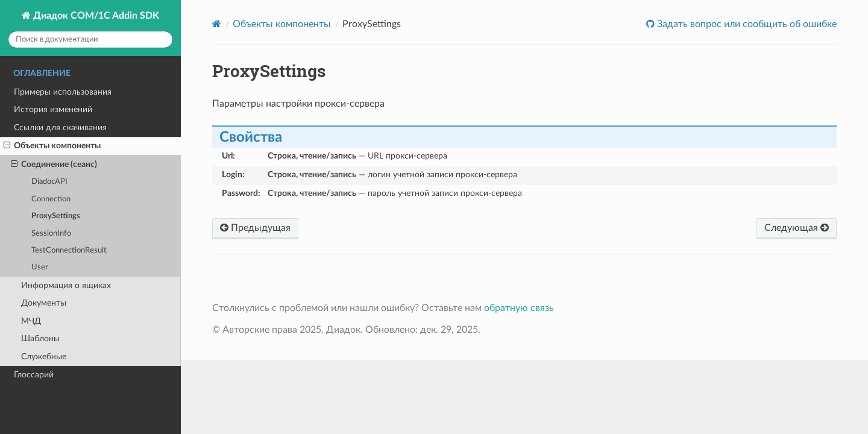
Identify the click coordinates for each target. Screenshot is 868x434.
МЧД (31, 321)
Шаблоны (40, 338)
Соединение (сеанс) (54, 165)
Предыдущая (255, 228)
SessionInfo (51, 234)
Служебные (44, 357)
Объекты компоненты (52, 146)
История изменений (53, 109)
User (40, 267)
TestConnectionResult (69, 250)
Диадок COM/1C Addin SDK (95, 16)
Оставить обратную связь (793, 33)
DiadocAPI (49, 182)
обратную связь (519, 308)
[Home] (217, 24)
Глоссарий (34, 375)
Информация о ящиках (66, 285)
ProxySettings (56, 216)
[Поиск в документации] (90, 39)
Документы (44, 303)
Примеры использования (63, 92)
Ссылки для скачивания (60, 127)
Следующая (797, 228)
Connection (51, 199)
